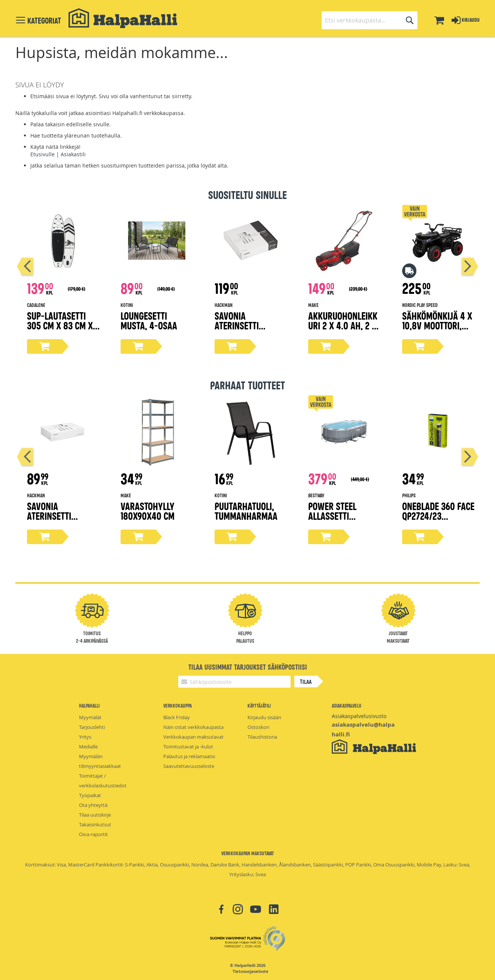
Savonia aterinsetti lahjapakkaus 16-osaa (61, 520)
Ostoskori (258, 727)
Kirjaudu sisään (264, 717)
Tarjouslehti (92, 727)
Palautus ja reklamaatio (189, 756)
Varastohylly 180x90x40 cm (148, 511)
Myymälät (90, 717)
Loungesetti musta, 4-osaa (149, 320)
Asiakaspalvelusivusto (359, 716)
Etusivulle (42, 154)
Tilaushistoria (262, 737)
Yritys (85, 737)
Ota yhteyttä (93, 805)
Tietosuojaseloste (250, 971)
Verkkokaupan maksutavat (193, 737)
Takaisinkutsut (95, 824)
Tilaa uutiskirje (95, 815)
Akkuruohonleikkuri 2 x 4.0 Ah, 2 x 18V (343, 325)
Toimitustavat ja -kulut (188, 747)
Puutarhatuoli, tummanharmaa (246, 511)
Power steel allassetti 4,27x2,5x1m (332, 515)
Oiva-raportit (93, 834)
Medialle (88, 747)
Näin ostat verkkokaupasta (193, 727)
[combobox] (370, 20)
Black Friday (177, 717)
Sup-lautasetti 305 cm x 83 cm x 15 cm (60, 325)
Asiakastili (73, 154)
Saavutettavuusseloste (189, 766)
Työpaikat (90, 795)
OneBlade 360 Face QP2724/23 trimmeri (438, 515)
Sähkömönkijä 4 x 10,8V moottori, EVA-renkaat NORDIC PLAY (437, 330)
